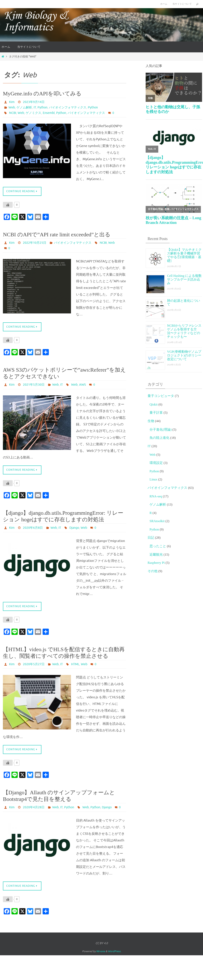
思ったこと (158, 546)
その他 (153, 571)
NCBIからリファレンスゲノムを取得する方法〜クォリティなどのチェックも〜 (184, 331)
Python (42, 107)
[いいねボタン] (8, 205)
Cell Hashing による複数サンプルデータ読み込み (184, 279)
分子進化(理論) (161, 430)
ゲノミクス (33, 113)
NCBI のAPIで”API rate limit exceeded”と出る (57, 234)
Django (74, 528)
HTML (75, 664)
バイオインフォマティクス (68, 107)
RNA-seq (156, 496)
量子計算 (156, 413)
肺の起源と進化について (184, 303)
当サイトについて (182, 4)
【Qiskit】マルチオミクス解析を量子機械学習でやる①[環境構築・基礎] (184, 255)
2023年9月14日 (34, 102)
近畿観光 (156, 555)
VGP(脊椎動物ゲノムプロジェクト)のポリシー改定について (184, 355)
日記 (151, 538)
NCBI (13, 113)
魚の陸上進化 (159, 438)
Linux (154, 479)
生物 (151, 421)
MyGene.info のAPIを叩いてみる (42, 94)
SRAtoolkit (157, 521)
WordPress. (115, 951)
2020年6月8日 (33, 528)
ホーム (164, 4)
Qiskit (154, 404)
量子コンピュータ (161, 396)
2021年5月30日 (34, 385)
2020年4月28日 (34, 807)
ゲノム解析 (24, 107)
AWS (83, 385)
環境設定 (156, 463)
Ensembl (49, 113)
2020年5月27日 (34, 664)
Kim (12, 102)
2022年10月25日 (35, 243)
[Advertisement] (174, 606)
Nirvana (101, 951)
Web (12, 107)
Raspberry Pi (156, 563)
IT (35, 107)
